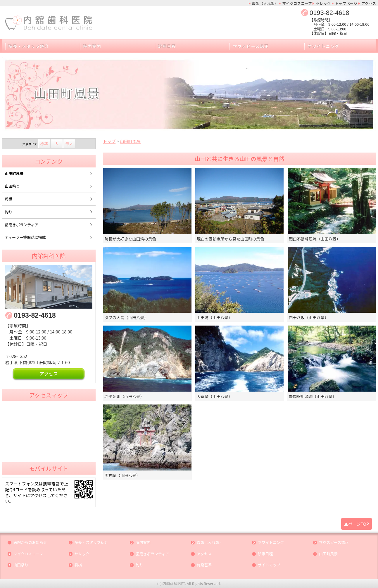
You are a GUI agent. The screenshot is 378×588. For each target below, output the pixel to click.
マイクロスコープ (297, 3)
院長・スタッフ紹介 (29, 46)
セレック (323, 3)
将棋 (9, 199)
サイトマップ (269, 565)
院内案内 (92, 46)
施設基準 (204, 565)
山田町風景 (14, 173)
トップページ (346, 3)
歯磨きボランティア (22, 225)
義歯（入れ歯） (265, 3)
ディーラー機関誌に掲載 (25, 237)
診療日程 (167, 46)
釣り (9, 212)
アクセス (369, 3)
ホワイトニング (324, 46)
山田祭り (12, 186)
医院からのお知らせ (30, 543)
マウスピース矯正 (251, 46)
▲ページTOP (357, 524)
